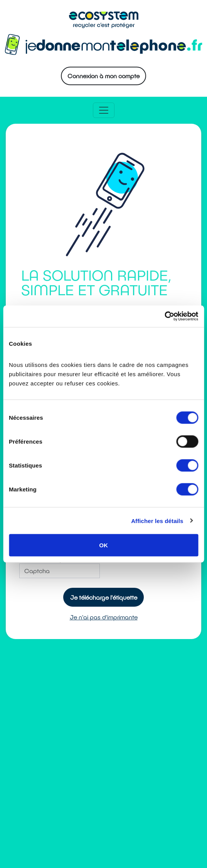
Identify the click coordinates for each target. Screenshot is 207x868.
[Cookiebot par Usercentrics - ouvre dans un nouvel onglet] (164, 316)
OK (103, 545)
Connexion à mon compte (103, 76)
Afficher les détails (157, 521)
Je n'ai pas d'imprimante (104, 617)
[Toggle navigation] (104, 110)
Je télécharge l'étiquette (104, 597)
